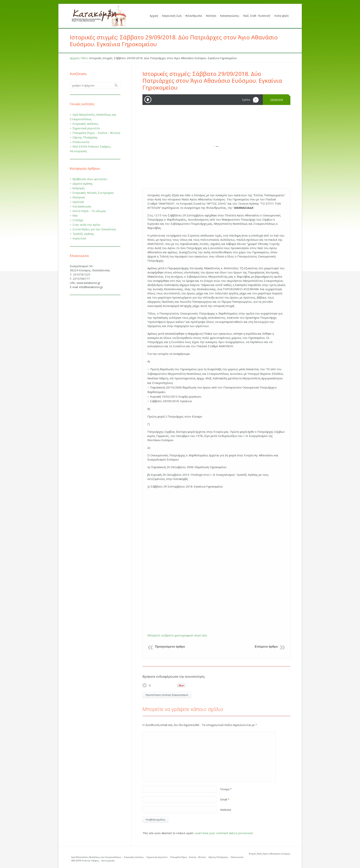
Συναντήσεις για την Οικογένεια (94, 229)
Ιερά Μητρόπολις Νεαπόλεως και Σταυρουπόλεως (96, 857)
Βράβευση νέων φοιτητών (90, 179)
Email (225, 799)
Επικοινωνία (81, 142)
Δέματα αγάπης (83, 183)
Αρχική (74, 58)
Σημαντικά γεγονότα (86, 128)
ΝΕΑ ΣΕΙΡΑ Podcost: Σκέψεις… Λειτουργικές (93, 860)
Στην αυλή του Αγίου (86, 225)
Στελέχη (78, 220)
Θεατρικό (79, 197)
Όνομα (226, 789)
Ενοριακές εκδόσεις (85, 124)
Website (226, 810)
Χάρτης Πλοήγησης (85, 137)
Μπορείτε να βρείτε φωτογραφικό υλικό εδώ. (177, 635)
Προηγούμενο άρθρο (170, 647)
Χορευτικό (79, 238)
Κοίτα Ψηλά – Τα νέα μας (89, 211)
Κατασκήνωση (82, 206)
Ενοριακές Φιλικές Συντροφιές (93, 193)
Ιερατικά (78, 202)
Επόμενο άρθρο (266, 647)
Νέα (84, 58)
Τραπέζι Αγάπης (83, 234)
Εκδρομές (79, 188)
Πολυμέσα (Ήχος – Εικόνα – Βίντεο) (96, 133)
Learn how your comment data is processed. (224, 833)
